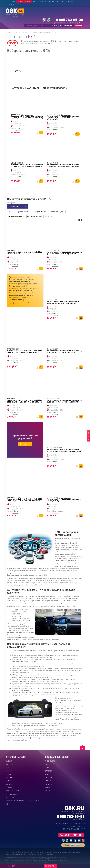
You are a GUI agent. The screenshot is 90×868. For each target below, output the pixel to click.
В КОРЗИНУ (88, 436)
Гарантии (70, 2)
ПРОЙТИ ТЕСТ (50, 866)
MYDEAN (48, 791)
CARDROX (48, 771)
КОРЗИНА (78, 26)
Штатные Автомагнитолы (42, 32)
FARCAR (48, 764)
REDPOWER (49, 777)
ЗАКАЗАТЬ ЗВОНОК (66, 26)
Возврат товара (12, 794)
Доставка (60, 2)
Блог (35, 2)
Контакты (12, 5)
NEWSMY (48, 787)
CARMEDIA (49, 784)
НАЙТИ (55, 26)
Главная (12, 2)
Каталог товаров (24, 2)
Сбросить (49, 216)
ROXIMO (48, 768)
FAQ (7, 804)
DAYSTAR (48, 781)
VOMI (47, 774)
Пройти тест (25, 444)
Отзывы (9, 787)
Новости (43, 2)
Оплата (52, 2)
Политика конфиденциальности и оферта (23, 801)
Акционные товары (13, 791)
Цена (10, 212)
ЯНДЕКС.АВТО (50, 761)
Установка (10, 797)
